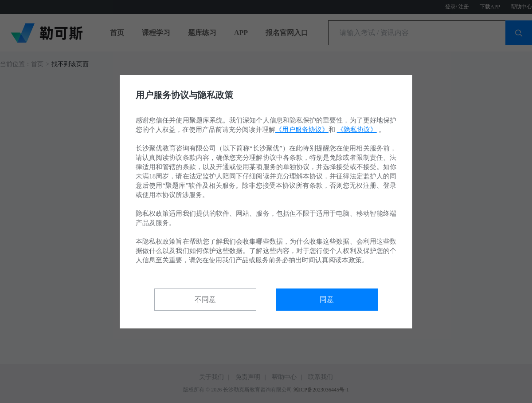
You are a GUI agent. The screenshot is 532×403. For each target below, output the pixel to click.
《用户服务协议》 (302, 130)
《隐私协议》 (357, 130)
